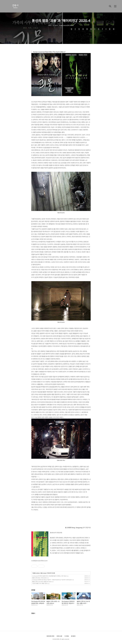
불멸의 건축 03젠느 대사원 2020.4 (40, 578)
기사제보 (67, 636)
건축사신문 (59, 636)
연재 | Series (43, 573)
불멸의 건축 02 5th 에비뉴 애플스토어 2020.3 (42, 582)
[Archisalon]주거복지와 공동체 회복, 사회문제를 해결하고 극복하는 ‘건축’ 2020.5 (50, 576)
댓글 (33, 613)
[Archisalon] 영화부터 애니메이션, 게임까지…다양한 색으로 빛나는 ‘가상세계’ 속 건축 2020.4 (52, 580)
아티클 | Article (36, 573)
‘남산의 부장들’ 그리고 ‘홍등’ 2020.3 (40, 583)
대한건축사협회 (50, 636)
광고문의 (73, 636)
